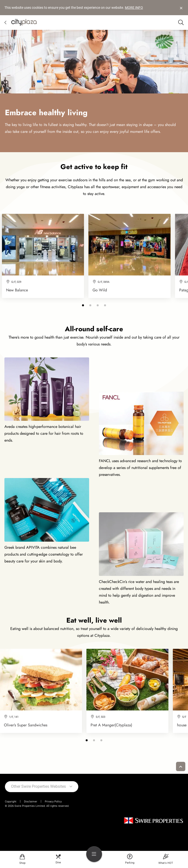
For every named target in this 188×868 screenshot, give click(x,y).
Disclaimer (31, 802)
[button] (83, 305)
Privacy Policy (53, 802)
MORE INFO (134, 8)
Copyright (11, 802)
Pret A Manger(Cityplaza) (111, 725)
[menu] (94, 854)
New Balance (17, 290)
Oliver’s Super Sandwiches (26, 725)
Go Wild (100, 290)
